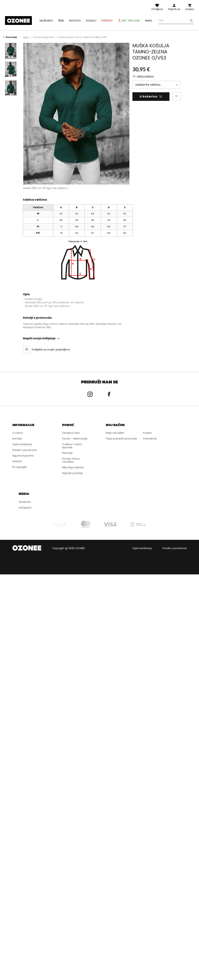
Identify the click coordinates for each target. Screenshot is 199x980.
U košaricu (149, 96)
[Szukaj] (191, 21)
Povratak (10, 37)
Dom (26, 37)
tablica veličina (145, 76)
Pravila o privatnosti (175, 548)
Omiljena (157, 9)
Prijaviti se (174, 9)
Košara (190, 9)
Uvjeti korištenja (142, 548)
